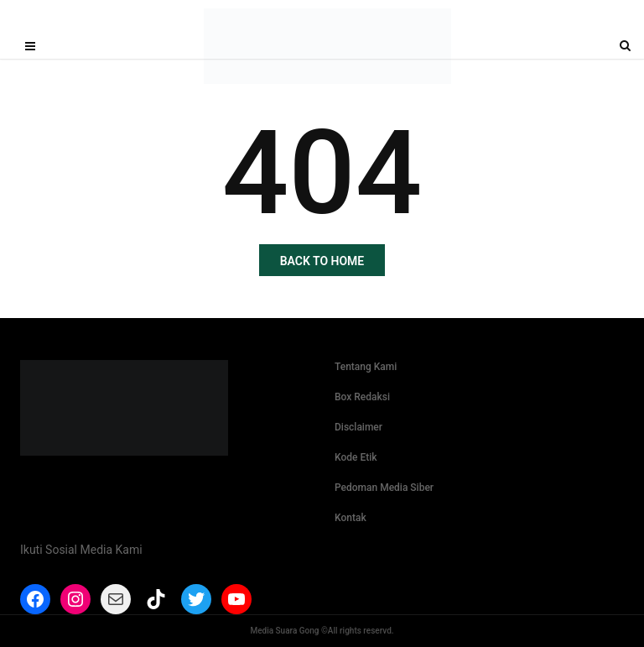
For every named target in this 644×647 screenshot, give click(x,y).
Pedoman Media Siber (384, 488)
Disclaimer (358, 427)
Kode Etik (356, 457)
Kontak (351, 518)
